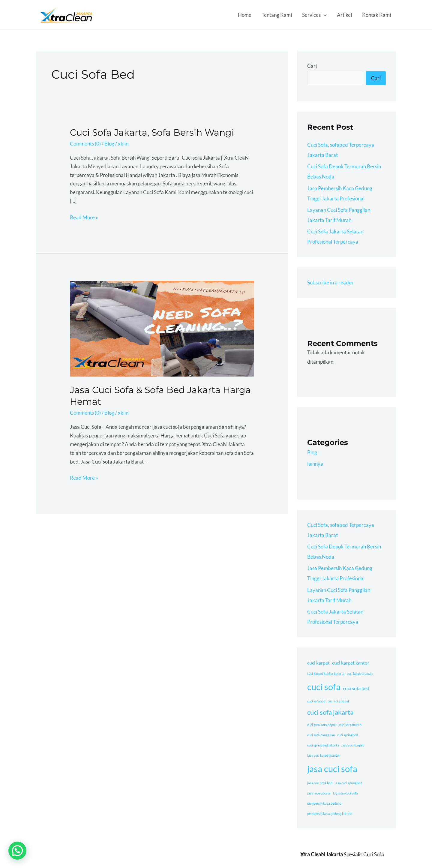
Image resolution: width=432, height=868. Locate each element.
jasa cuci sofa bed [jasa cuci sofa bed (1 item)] (320, 783)
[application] (324, 15)
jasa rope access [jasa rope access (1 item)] (319, 793)
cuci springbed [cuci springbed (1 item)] (348, 735)
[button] (17, 851)
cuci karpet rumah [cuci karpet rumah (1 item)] (360, 673)
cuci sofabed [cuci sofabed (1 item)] (316, 701)
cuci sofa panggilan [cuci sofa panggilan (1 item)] (321, 735)
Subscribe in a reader (330, 282)
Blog (109, 144)
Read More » (84, 217)
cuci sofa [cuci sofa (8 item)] (324, 687)
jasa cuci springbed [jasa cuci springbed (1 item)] (348, 783)
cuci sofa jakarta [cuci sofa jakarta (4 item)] (330, 712)
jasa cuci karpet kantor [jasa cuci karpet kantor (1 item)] (324, 755)
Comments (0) (85, 144)
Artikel (344, 15)
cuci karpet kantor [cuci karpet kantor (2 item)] (351, 663)
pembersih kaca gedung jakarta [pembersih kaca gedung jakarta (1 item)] (330, 814)
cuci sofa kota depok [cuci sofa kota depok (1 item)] (322, 725)
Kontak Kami (376, 15)
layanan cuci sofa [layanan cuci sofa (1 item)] (345, 793)
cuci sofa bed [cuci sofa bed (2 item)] (356, 688)
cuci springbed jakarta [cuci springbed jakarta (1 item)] (323, 745)
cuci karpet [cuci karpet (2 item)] (318, 663)
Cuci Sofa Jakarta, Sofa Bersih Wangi (152, 132)
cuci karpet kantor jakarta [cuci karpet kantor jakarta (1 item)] (326, 673)
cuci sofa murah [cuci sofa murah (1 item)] (350, 725)
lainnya (315, 464)
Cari (312, 66)
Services (314, 15)
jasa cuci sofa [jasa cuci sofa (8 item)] (332, 769)
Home (245, 15)
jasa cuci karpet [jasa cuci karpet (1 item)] (353, 745)
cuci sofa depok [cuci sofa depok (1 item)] (339, 701)
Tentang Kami (277, 15)
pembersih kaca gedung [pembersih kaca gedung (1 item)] (324, 803)
